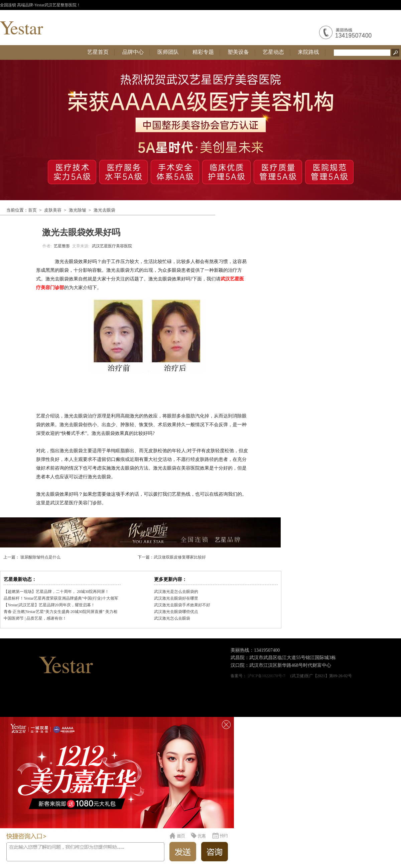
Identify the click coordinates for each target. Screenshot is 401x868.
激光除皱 (78, 210)
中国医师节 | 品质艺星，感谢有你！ (35, 618)
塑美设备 (238, 52)
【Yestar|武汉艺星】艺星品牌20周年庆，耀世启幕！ (49, 605)
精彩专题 (203, 52)
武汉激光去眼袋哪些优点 (176, 612)
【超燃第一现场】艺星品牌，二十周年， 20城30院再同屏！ (56, 592)
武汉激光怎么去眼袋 (172, 618)
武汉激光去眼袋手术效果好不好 (182, 605)
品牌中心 (133, 52)
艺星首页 (98, 52)
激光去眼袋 (104, 210)
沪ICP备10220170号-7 (266, 676)
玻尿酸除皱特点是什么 (40, 557)
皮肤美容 (53, 210)
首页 (32, 210)
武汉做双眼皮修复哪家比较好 (180, 557)
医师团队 (168, 52)
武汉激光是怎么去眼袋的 (176, 592)
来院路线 (308, 52)
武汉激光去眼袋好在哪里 (176, 598)
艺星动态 (273, 52)
